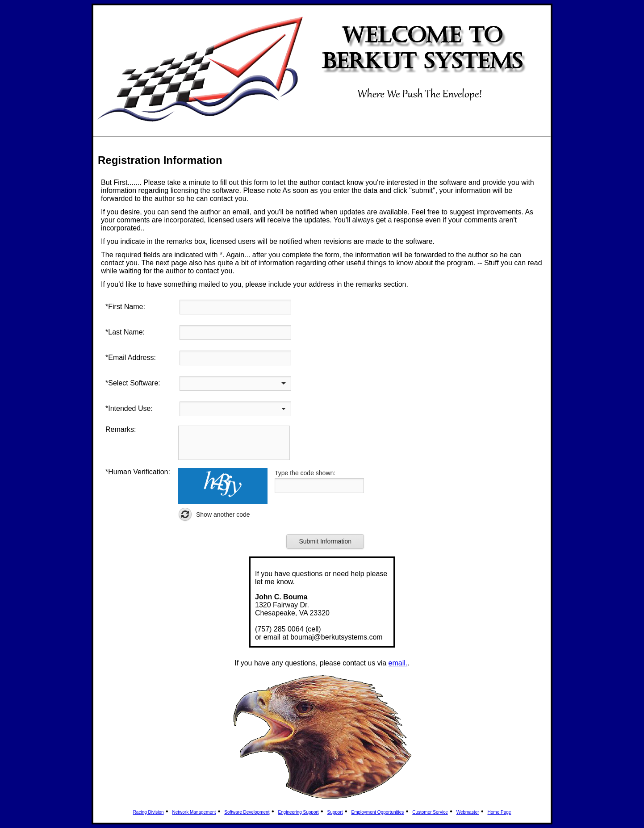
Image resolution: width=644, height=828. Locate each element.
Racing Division (148, 812)
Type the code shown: (305, 473)
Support (335, 812)
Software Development (247, 812)
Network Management (194, 812)
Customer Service (430, 812)
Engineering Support (298, 812)
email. (398, 663)
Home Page (500, 812)
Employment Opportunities (377, 812)
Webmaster (468, 812)
